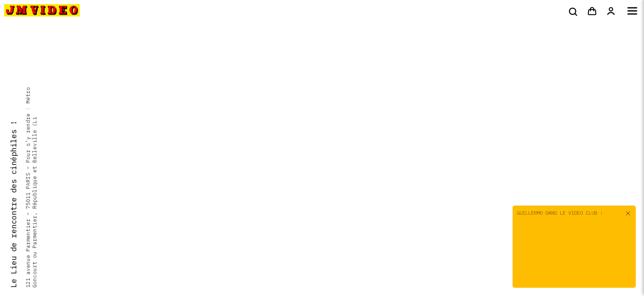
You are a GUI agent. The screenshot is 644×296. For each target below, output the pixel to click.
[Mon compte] (611, 12)
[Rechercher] (572, 12)
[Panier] (592, 12)
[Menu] (632, 12)
